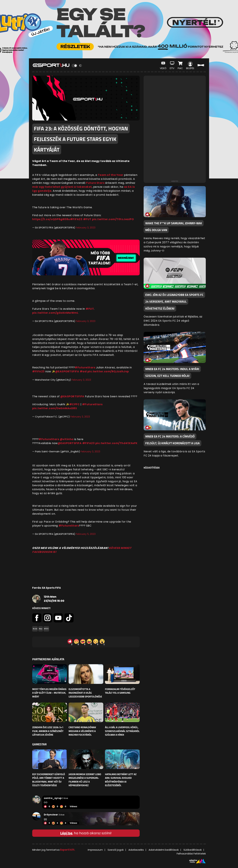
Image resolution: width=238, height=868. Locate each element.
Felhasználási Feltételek (191, 854)
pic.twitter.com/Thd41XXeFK (116, 443)
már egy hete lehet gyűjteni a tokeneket (62, 187)
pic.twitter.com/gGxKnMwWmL (55, 313)
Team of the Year (111, 175)
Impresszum (95, 850)
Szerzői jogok (116, 850)
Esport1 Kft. (68, 850)
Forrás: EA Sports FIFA (47, 588)
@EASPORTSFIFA (67, 371)
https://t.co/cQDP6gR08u (51, 219)
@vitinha (67, 439)
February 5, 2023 (86, 534)
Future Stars (95, 183)
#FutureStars (85, 367)
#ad (83, 371)
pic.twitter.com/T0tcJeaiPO (113, 219)
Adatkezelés (136, 850)
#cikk (35, 629)
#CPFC (75, 404)
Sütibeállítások (193, 850)
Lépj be (66, 833)
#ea (41, 629)
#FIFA (46, 629)
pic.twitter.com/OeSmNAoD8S (55, 408)
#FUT (87, 219)
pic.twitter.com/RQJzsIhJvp (108, 371)
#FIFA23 (76, 219)
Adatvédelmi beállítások (164, 850)
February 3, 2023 (86, 227)
